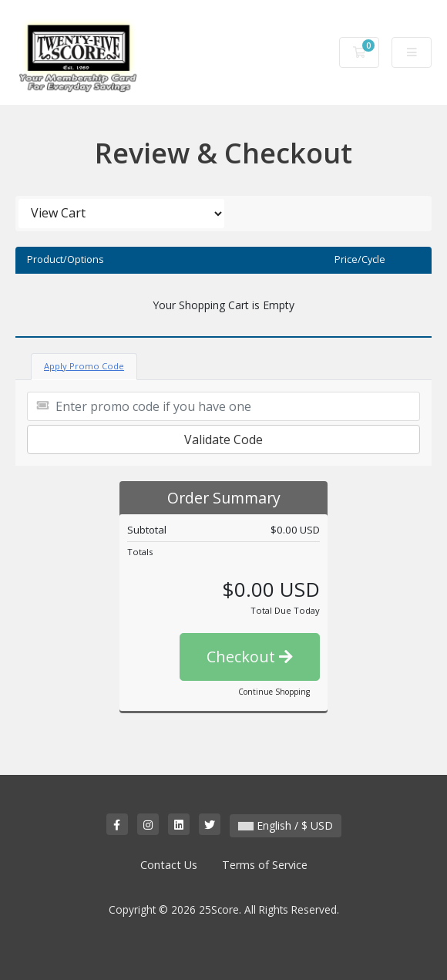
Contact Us (169, 865)
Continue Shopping (274, 692)
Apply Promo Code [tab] (84, 366)
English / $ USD (286, 825)
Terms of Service (265, 865)
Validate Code (223, 439)
